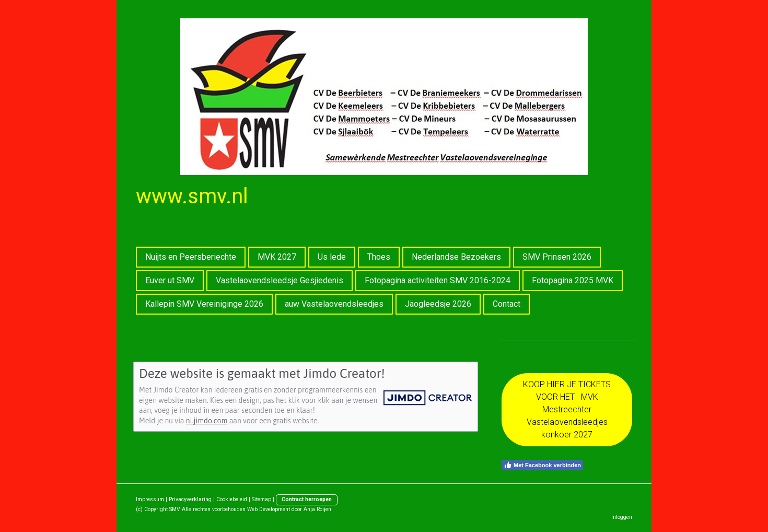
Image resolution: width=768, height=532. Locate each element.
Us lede (332, 257)
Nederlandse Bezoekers (456, 257)
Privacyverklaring (190, 499)
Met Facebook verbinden (542, 465)
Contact (507, 304)
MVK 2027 (277, 257)
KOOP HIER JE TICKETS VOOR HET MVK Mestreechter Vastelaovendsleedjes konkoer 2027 (567, 409)
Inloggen (622, 517)
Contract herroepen (307, 499)
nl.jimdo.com (207, 421)
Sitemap (261, 499)
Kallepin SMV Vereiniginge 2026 (204, 304)
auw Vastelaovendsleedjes (334, 304)
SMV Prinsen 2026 (557, 257)
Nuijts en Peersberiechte (191, 257)
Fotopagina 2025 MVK (573, 280)
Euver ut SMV (170, 280)
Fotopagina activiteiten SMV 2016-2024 (438, 280)
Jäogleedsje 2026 (438, 304)
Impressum (150, 499)
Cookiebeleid (232, 499)
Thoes (379, 257)
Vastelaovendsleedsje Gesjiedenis (280, 280)
